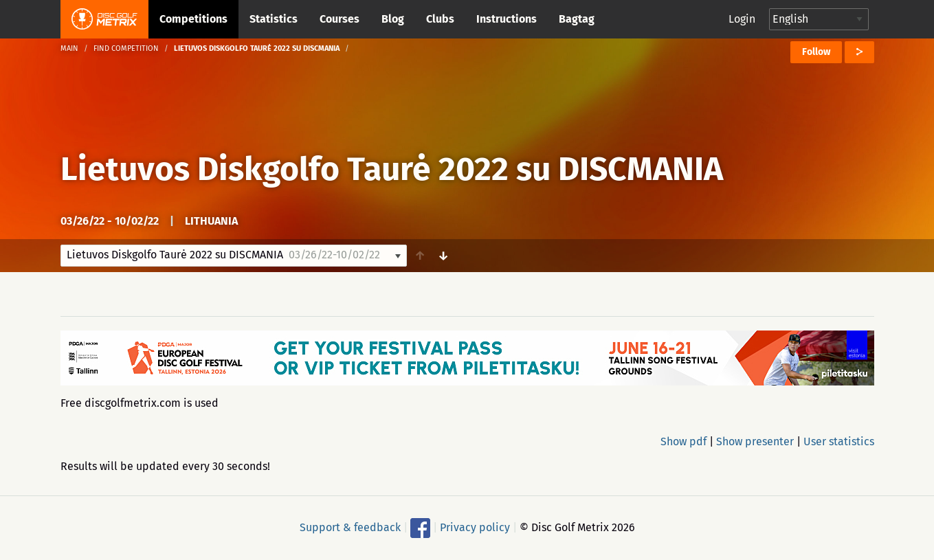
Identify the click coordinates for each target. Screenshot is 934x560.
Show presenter (755, 441)
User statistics (839, 441)
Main (69, 48)
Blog (393, 19)
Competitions (193, 19)
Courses (340, 19)
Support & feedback (350, 527)
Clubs (440, 19)
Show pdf (683, 441)
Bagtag (577, 19)
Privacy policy (475, 527)
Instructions (507, 19)
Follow (816, 52)
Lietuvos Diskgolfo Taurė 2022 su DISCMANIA (392, 169)
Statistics (274, 19)
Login (742, 19)
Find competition (126, 48)
